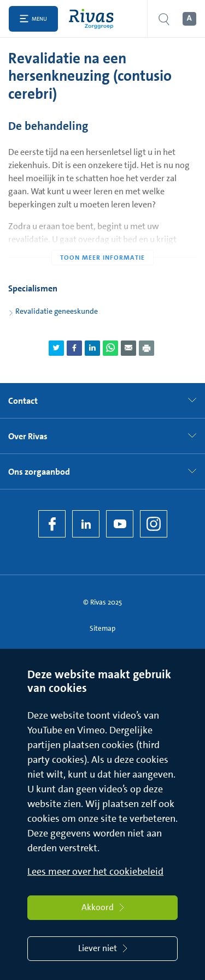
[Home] (94, 19)
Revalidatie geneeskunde (57, 311)
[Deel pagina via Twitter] (56, 348)
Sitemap (102, 628)
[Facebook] (52, 524)
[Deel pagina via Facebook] (74, 348)
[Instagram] (154, 524)
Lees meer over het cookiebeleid (95, 871)
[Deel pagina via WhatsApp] (110, 348)
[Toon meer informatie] (102, 236)
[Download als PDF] (147, 348)
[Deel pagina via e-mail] (128, 348)
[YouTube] (120, 524)
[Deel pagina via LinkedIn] (92, 348)
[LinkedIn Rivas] (86, 524)
